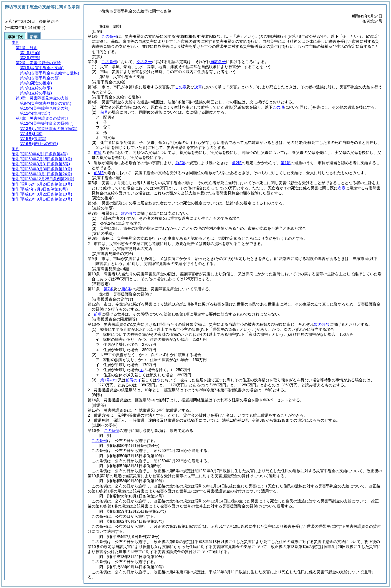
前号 (104, 112)
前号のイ (133, 380)
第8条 (126, 289)
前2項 (180, 163)
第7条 (109, 289)
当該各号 (218, 62)
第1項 (286, 163)
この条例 (109, 36)
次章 (342, 188)
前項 (98, 152)
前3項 (99, 173)
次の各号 (144, 62)
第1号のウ (109, 380)
